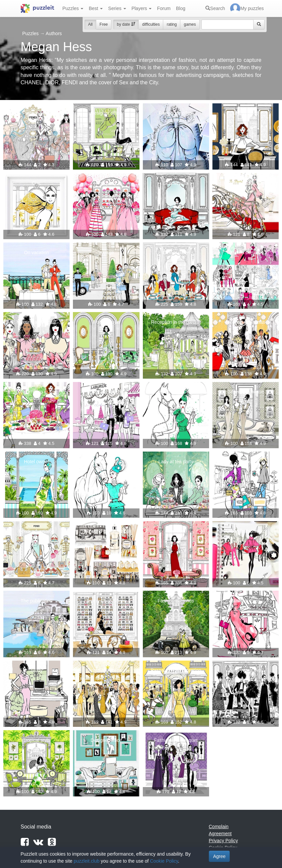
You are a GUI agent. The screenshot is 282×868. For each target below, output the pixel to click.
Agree (219, 856)
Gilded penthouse (246, 392)
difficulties (151, 24)
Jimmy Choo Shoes (106, 601)
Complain (219, 827)
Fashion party (37, 113)
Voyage (106, 253)
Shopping (245, 462)
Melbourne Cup (176, 392)
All (90, 24)
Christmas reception (106, 670)
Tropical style (106, 322)
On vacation (37, 253)
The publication (37, 601)
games (190, 24)
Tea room (176, 531)
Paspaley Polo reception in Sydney (176, 673)
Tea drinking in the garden (36, 395)
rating (172, 24)
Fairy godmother (176, 113)
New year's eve (245, 670)
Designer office (106, 113)
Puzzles (73, 8)
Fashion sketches (245, 253)
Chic (36, 183)
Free (104, 24)
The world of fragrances (106, 531)
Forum (164, 8)
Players (142, 8)
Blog (181, 8)
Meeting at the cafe (37, 322)
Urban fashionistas (246, 531)
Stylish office (246, 113)
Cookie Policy (164, 861)
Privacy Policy (223, 841)
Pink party (106, 183)
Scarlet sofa (176, 183)
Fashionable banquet (176, 740)
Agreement (220, 834)
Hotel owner (37, 462)
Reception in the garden (176, 322)
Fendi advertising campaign (37, 534)
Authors (54, 33)
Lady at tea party (176, 462)
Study (36, 670)
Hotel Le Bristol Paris (246, 183)
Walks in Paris (246, 601)
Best (96, 8)
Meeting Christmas (246, 322)
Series (117, 8)
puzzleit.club (86, 861)
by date (126, 24)
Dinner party (176, 253)
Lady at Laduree (106, 392)
